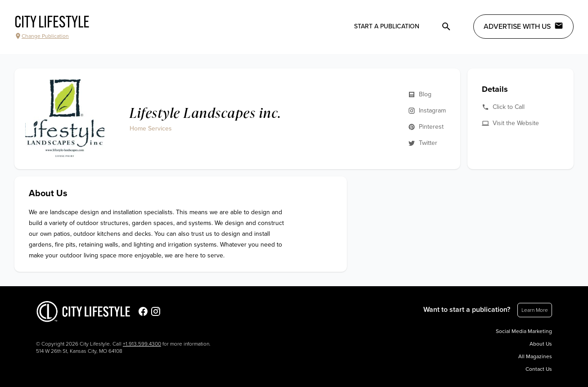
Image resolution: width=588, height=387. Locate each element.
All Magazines (535, 356)
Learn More (535, 310)
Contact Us (539, 369)
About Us (541, 344)
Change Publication (42, 36)
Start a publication (387, 26)
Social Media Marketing (524, 331)
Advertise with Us (523, 26)
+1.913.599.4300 (142, 344)
